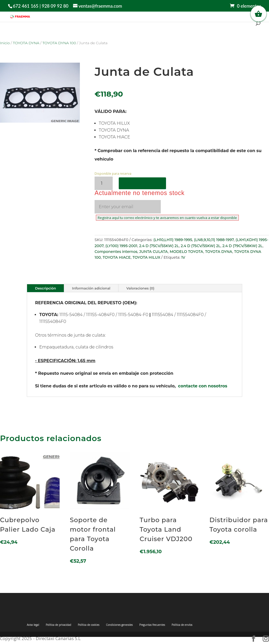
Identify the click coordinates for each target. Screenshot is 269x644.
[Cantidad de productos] (104, 183)
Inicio (5, 43)
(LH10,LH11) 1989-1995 (173, 240)
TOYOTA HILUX (146, 257)
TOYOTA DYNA (26, 43)
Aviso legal (33, 625)
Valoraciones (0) (140, 288)
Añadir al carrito (142, 183)
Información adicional (91, 288)
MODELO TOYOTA (187, 252)
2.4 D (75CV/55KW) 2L (159, 246)
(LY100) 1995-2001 (121, 246)
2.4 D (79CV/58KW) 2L (242, 246)
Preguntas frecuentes (152, 625)
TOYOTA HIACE (117, 257)
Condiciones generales (119, 625)
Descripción (45, 288)
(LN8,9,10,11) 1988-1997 (214, 240)
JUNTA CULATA (154, 252)
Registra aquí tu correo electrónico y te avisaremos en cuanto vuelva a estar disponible (167, 218)
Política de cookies (89, 625)
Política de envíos (182, 625)
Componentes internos (116, 252)
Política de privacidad (58, 625)
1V (183, 257)
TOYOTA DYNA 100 (59, 43)
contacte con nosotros (203, 386)
